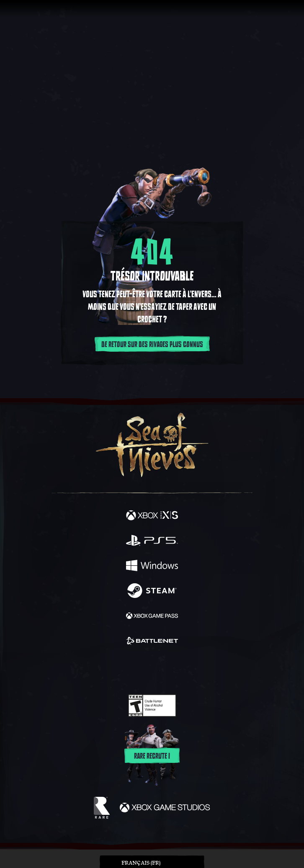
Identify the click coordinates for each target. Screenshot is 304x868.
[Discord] (176, 670)
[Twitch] (126, 670)
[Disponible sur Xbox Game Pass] (152, 617)
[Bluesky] (211, 671)
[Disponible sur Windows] (152, 567)
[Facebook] (92, 670)
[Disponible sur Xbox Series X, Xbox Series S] (152, 516)
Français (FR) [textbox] (141, 863)
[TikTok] (194, 671)
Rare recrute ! (152, 756)
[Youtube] (151, 670)
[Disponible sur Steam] (152, 592)
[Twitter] (108, 670)
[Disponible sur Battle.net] (152, 642)
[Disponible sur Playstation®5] (152, 541)
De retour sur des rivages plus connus (152, 345)
